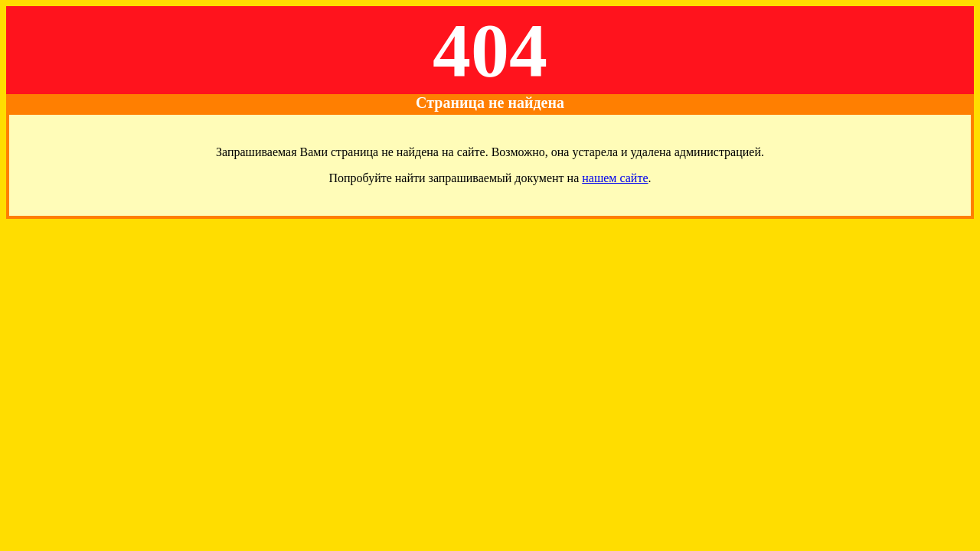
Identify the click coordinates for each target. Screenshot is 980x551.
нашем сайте (615, 178)
